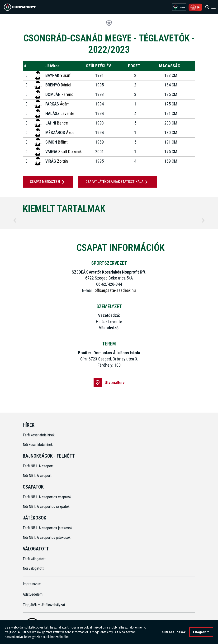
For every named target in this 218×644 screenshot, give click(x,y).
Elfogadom (201, 633)
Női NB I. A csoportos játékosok (47, 537)
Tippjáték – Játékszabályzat (44, 605)
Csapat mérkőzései (48, 182)
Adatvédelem (33, 594)
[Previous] (15, 220)
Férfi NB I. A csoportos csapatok (48, 497)
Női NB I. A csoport (37, 476)
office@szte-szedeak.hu (115, 290)
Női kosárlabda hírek (38, 445)
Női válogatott (33, 568)
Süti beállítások (174, 633)
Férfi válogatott (34, 559)
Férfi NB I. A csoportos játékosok (48, 528)
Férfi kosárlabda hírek (39, 435)
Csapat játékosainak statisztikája (117, 182)
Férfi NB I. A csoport (38, 466)
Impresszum (32, 584)
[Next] (203, 220)
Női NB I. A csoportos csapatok (47, 507)
